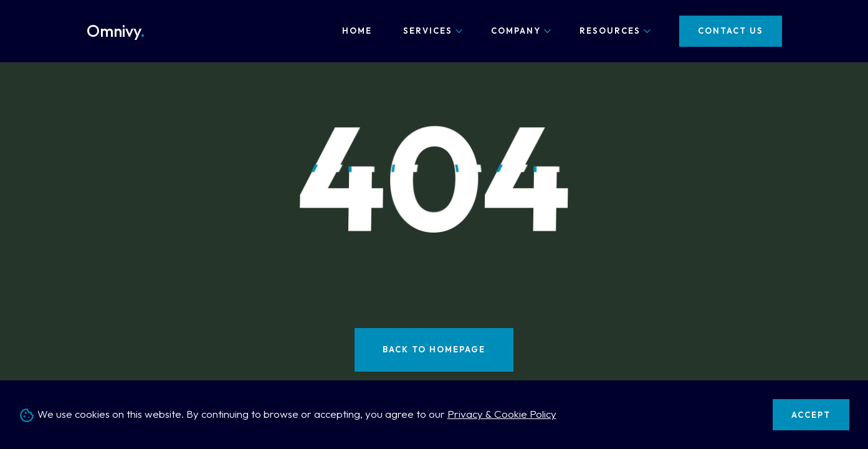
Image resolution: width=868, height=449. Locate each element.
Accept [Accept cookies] (811, 415)
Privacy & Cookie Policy (502, 414)
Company (516, 31)
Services (428, 31)
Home (357, 31)
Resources (610, 31)
